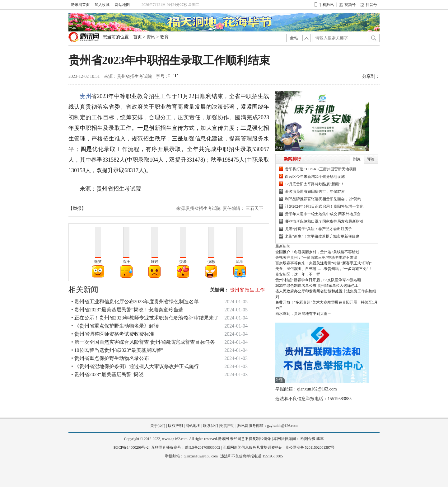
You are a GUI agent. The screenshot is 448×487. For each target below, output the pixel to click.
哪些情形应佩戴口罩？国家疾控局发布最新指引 (324, 221)
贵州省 (237, 290)
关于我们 (158, 426)
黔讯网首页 (80, 5)
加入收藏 (102, 5)
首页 (138, 37)
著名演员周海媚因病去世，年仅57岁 (315, 191)
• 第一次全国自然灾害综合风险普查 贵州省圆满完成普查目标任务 (143, 342)
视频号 (347, 5)
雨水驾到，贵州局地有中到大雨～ (303, 314)
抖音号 (369, 5)
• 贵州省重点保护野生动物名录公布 (110, 358)
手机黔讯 (324, 5)
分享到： (371, 76)
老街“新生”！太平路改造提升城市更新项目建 (322, 236)
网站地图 (122, 5)
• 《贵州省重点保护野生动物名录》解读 (115, 326)
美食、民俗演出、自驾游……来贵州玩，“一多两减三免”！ (324, 269)
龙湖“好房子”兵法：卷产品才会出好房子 (318, 229)
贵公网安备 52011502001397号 (310, 447)
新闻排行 (292, 159)
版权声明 (175, 426)
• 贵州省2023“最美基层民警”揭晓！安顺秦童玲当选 (127, 310)
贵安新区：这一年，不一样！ (300, 274)
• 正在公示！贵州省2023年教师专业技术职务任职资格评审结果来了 (145, 318)
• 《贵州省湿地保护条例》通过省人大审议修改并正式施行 (135, 366)
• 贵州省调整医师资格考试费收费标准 (113, 334)
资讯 (151, 37)
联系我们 (211, 426)
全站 (294, 38)
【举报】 (77, 208)
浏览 (357, 159)
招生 (250, 290)
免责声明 (227, 426)
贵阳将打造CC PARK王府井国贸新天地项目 (321, 169)
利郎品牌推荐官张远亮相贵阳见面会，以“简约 (323, 199)
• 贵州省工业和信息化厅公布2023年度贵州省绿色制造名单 (135, 302)
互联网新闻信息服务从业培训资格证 (253, 447)
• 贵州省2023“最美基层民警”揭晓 (107, 374)
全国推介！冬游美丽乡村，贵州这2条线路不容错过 (317, 252)
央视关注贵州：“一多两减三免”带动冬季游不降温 (316, 258)
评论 (371, 159)
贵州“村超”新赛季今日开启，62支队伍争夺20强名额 (318, 280)
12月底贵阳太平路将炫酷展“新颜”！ (315, 184)
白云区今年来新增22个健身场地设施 (315, 177)
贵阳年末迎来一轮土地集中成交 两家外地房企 (323, 214)
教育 (164, 37)
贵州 (85, 96)
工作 (260, 290)
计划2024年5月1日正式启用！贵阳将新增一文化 (324, 206)
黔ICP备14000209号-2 (131, 447)
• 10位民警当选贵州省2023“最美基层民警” (117, 350)
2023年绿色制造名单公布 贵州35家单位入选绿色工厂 (319, 286)
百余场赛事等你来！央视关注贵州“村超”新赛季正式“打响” (323, 263)
